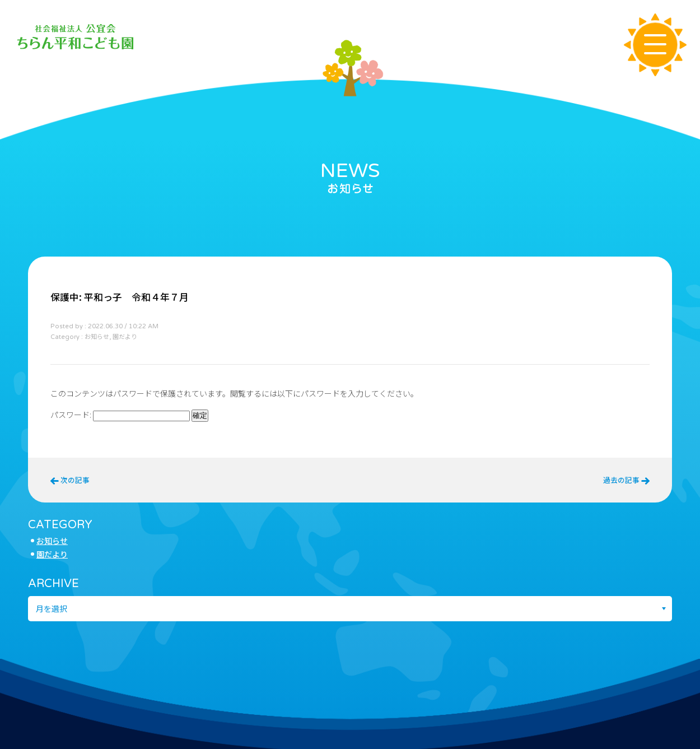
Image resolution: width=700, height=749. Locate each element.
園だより (52, 554)
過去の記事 (626, 480)
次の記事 (70, 480)
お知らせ (52, 541)
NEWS (350, 171)
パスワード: (120, 415)
